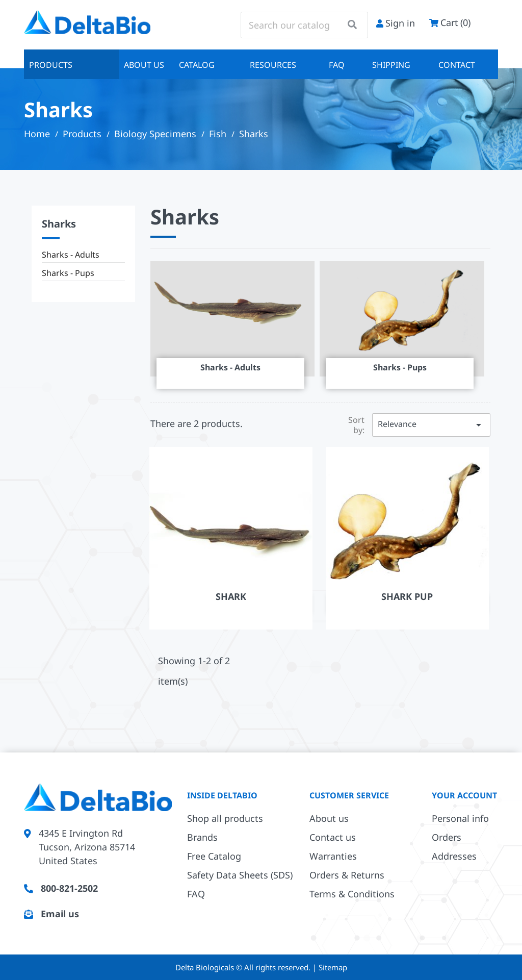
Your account (464, 795)
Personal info (460, 818)
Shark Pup (407, 596)
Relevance (431, 425)
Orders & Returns (347, 875)
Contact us (333, 837)
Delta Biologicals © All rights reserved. (244, 967)
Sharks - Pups (68, 273)
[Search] (304, 25)
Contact (457, 65)
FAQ (337, 65)
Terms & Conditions (352, 894)
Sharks (59, 224)
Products (51, 65)
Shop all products (225, 818)
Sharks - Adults (71, 255)
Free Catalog (214, 856)
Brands (202, 837)
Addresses (454, 856)
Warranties (333, 856)
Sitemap (333, 967)
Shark (231, 596)
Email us (60, 914)
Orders (447, 837)
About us (144, 65)
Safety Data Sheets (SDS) (240, 875)
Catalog (197, 65)
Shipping (391, 65)
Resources (273, 65)
